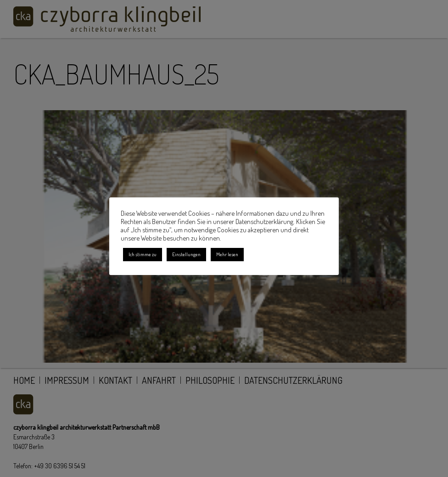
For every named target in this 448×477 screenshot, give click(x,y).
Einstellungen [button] (186, 254)
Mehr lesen (227, 254)
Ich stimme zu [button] (143, 254)
